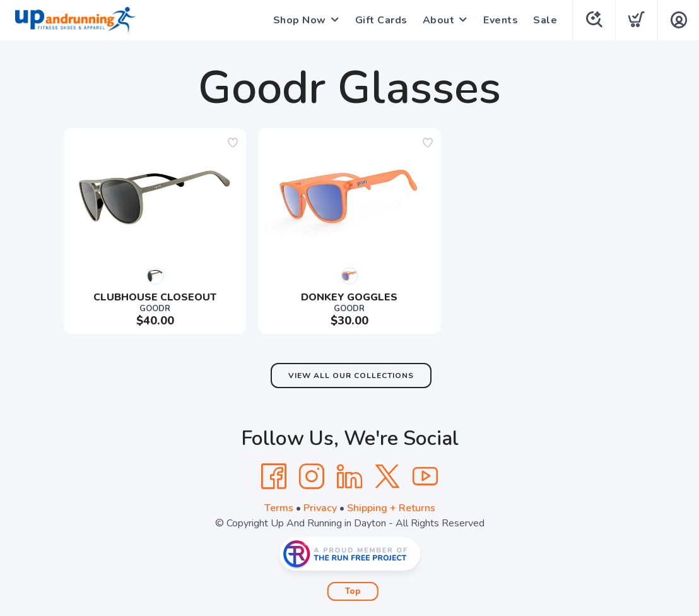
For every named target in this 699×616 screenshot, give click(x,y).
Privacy (320, 508)
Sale (545, 20)
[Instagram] (312, 477)
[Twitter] (387, 477)
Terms (279, 508)
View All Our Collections (351, 376)
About (439, 20)
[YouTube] (425, 477)
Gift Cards (381, 20)
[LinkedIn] (349, 477)
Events (501, 20)
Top (353, 591)
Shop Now (300, 20)
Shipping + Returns (391, 508)
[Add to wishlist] (233, 143)
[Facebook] (274, 477)
